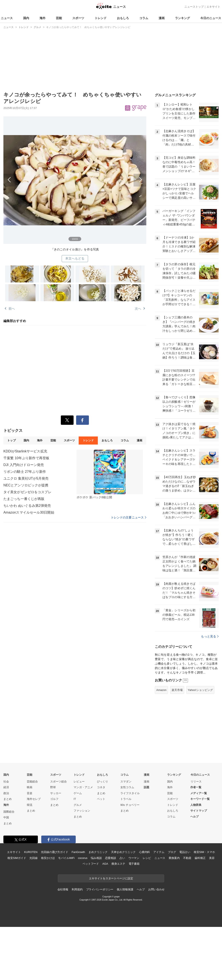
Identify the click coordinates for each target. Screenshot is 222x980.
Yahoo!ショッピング (200, 690)
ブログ (172, 852)
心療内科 (144, 852)
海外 (43, 18)
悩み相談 (96, 858)
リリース (196, 782)
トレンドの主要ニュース (129, 517)
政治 (6, 793)
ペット (101, 799)
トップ (11, 440)
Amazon (161, 690)
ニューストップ (194, 7)
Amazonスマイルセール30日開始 (29, 512)
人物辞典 (196, 805)
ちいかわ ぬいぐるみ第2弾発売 (27, 506)
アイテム (159, 852)
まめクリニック (98, 852)
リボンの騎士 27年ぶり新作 (25, 472)
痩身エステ (118, 864)
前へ (39, 177)
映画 (30, 787)
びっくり (102, 782)
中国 (6, 817)
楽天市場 (177, 690)
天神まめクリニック (123, 852)
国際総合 (9, 812)
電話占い (185, 852)
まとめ (8, 799)
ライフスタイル (130, 793)
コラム (144, 18)
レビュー (79, 782)
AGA (105, 864)
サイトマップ (199, 811)
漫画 (162, 18)
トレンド (101, 18)
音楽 (30, 793)
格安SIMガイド (17, 858)
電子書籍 (134, 864)
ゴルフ (54, 799)
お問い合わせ (156, 889)
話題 (147, 787)
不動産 (187, 858)
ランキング (182, 18)
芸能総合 (32, 782)
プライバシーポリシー (100, 889)
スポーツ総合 (58, 782)
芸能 (59, 18)
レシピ (147, 858)
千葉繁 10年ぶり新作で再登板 (26, 458)
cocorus (83, 858)
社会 (6, 782)
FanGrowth (78, 852)
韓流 (30, 805)
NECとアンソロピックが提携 (26, 485)
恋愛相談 (110, 858)
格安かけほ (48, 858)
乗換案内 (174, 858)
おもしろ (123, 18)
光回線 (33, 858)
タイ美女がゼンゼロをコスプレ (27, 492)
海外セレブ (34, 799)
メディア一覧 (199, 793)
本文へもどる (75, 258)
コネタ (101, 787)
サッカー (56, 793)
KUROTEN (31, 852)
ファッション (82, 811)
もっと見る (210, 636)
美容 (212, 858)
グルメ (78, 805)
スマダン (126, 782)
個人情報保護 (125, 889)
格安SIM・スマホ (204, 852)
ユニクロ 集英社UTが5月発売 (26, 478)
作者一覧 (196, 787)
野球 (53, 787)
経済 (6, 787)
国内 (26, 18)
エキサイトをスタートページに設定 (111, 878)
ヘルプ (194, 817)
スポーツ (78, 18)
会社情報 (63, 889)
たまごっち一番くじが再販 (24, 499)
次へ (111, 177)
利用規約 (77, 889)
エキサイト (213, 7)
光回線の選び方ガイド (55, 852)
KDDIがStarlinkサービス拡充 (25, 451)
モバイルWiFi (66, 858)
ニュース (7, 18)
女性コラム (127, 787)
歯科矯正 (200, 858)
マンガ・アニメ (83, 787)
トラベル (126, 799)
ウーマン (134, 858)
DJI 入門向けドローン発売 (24, 465)
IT (75, 799)
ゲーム (78, 793)
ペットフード (91, 864)
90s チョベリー (130, 805)
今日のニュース (211, 18)
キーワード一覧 (200, 799)
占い (122, 858)
